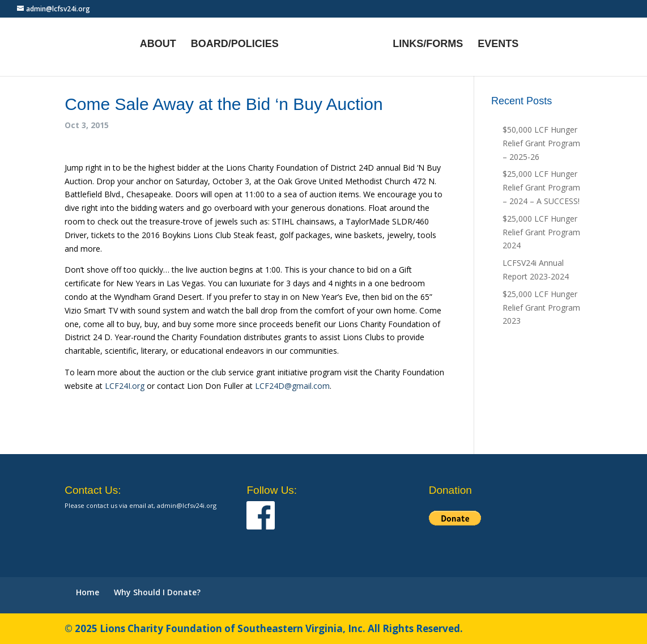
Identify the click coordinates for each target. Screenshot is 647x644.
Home (88, 592)
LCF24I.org (125, 386)
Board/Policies (235, 45)
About (158, 45)
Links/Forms (428, 45)
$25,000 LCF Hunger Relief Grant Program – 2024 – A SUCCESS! (541, 187)
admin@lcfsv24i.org (187, 505)
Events (498, 45)
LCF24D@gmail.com (292, 386)
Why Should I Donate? (157, 592)
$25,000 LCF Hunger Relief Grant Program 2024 (541, 232)
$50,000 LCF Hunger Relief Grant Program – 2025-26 (541, 143)
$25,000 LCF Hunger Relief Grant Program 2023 (541, 308)
